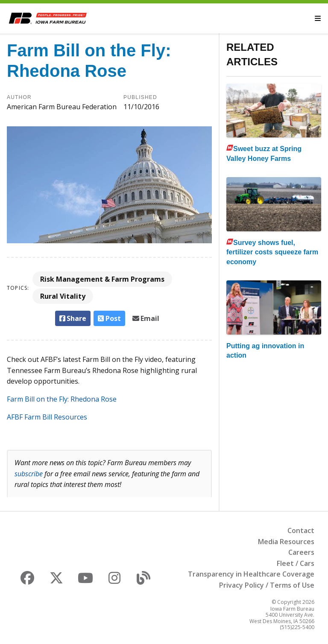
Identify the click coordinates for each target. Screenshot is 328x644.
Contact (301, 530)
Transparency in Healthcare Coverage (251, 574)
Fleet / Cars (296, 563)
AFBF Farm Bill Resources (47, 417)
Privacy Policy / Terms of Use (267, 585)
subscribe (29, 474)
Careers (301, 552)
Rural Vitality (63, 296)
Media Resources (286, 542)
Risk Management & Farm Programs (102, 279)
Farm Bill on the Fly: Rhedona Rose (62, 399)
